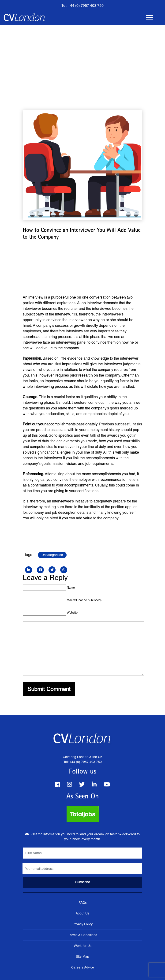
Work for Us (83, 946)
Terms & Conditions (83, 935)
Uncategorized (52, 555)
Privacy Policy (82, 924)
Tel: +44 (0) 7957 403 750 (82, 6)
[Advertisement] (82, 61)
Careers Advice (83, 967)
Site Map (82, 957)
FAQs (83, 902)
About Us (82, 913)
